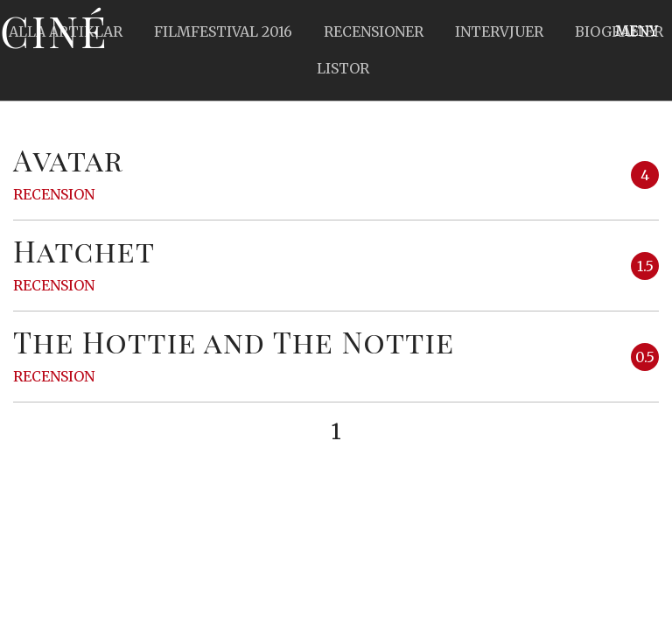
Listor (343, 68)
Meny (637, 31)
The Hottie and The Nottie (234, 341)
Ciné (54, 31)
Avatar (68, 159)
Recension (54, 194)
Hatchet (84, 250)
